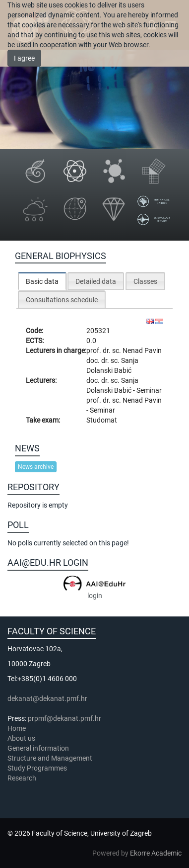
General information (38, 748)
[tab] (42, 281)
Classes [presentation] (145, 281)
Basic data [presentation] (42, 281)
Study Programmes (37, 768)
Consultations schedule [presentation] (62, 300)
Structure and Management (50, 758)
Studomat (102, 420)
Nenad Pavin (142, 350)
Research (23, 778)
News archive (36, 467)
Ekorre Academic (156, 853)
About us (22, 738)
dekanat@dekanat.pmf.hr (47, 698)
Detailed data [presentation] (96, 281)
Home (17, 728)
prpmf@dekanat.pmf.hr (64, 718)
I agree (24, 58)
